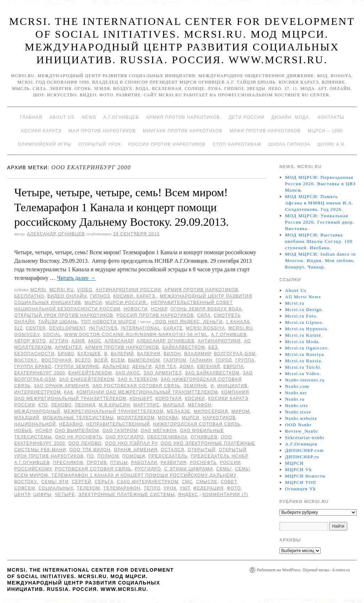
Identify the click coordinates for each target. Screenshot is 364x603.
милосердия (211, 411)
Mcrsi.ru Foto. (302, 316)
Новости (136, 309)
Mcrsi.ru (62, 290)
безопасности (34, 354)
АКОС (95, 341)
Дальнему (116, 367)
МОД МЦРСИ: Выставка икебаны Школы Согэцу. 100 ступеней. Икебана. (319, 241)
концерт (141, 399)
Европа (233, 367)
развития (174, 463)
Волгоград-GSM (235, 354)
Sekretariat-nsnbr (305, 437)
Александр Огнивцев (56, 234)
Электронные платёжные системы (127, 495)
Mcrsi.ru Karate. (304, 335)
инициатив (232, 386)
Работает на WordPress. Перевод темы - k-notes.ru (303, 570)
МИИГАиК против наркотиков (183, 131)
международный (37, 411)
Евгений (209, 367)
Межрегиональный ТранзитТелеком (114, 411)
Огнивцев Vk (301, 489)
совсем (25, 488)
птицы (119, 463)
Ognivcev (27, 335)
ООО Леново (85, 443)
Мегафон (200, 405)
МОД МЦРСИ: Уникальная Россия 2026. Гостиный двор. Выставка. (320, 222)
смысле (207, 482)
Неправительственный (118, 424)
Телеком (89, 488)
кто (43, 405)
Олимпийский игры (45, 144)
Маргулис (147, 405)
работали (144, 463)
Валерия (149, 354)
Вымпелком (144, 360)
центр (22, 495)
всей (101, 360)
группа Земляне (77, 367)
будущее (89, 354)
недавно (71, 424)
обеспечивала (167, 437)
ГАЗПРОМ (175, 360)
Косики (195, 399)
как (69, 392)
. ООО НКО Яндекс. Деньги (187, 322)
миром (241, 411)
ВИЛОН (173, 354)
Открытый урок (100, 144)
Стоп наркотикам (237, 144)
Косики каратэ (41, 131)
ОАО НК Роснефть (79, 437)
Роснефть (203, 463)
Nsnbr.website (301, 418)
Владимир (197, 354)
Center (36, 328)
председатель (168, 456)
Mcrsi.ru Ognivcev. (307, 348)
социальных (56, 488)
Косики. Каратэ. (135, 296)
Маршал (174, 405)
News (89, 117)
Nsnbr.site (297, 405)
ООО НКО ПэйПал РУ (131, 443)
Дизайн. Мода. (291, 117)
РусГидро (148, 469)
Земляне (195, 386)
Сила (204, 315)
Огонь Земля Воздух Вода (206, 309)
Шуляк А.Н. (332, 144)
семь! (224, 469)
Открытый (202, 450)
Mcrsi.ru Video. (303, 373)
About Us (62, 117)
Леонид (85, 405)
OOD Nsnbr (298, 425)
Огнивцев (204, 437)
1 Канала (238, 322)
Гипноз (100, 296)
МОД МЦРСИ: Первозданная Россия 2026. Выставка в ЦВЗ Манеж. (320, 184)
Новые (23, 431)
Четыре (65, 495)
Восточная (57, 360)
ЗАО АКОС (128, 373)
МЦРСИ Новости (305, 476)
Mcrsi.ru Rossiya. (305, 354)
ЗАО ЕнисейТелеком (87, 379)
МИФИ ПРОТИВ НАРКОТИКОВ (265, 131)
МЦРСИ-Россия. (127, 303)
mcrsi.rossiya (205, 328)
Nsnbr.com (297, 386)
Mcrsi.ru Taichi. (304, 367)
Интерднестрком (38, 392)
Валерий (122, 354)
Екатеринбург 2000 (40, 373)
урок (170, 488)
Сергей (82, 482)
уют (185, 488)
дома (187, 367)
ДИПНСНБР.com (304, 450)
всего (83, 360)
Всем (118, 360)
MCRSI (38, 290)
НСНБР (159, 309)
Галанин (201, 360)
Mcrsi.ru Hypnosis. (307, 329)
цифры (42, 495)
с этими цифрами (189, 469)
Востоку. (26, 360)
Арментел (68, 347)
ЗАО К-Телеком (138, 379)
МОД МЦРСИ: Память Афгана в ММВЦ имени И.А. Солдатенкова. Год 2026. (319, 203)
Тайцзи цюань (58, 322)
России (231, 463)
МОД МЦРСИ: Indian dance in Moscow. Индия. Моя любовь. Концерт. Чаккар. (321, 260)
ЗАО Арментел (163, 373)
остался (172, 450)
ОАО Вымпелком (77, 431)
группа (245, 360)
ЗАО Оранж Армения (61, 386)
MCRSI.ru (240, 328)
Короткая (168, 399)
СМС (187, 482)
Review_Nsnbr (302, 431)
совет (229, 482)
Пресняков (68, 463)
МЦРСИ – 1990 (325, 131)
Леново (61, 405)
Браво (66, 354)
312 (18, 328)
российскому (33, 469)
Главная (31, 117)
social (52, 335)
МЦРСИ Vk (299, 469)
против (97, 463)
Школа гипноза (289, 144)
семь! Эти (55, 482)
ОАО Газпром (120, 431)
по (91, 456)
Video (85, 290)
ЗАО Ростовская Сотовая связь (136, 386)
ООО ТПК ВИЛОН (90, 450)
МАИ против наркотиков (102, 131)
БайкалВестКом (184, 347)
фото (234, 488)
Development (67, 328)
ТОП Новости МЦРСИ (109, 322)
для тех (166, 367)
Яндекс (188, 495)
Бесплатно (29, 296)
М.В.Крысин (114, 405)
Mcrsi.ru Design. (304, 309)
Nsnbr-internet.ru (305, 380)
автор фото (30, 341)
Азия (78, 341)
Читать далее (76, 278)
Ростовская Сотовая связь (93, 469)
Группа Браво (33, 367)
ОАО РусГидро (125, 437)
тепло (152, 488)
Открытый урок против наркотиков (64, 315)
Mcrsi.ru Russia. (304, 361)
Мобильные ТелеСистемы (78, 418)
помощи (134, 456)
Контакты (331, 117)
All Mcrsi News (303, 297)
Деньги (142, 367)
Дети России (247, 117)
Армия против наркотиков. (184, 117)
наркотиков (219, 418)
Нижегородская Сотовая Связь (197, 424)
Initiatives (103, 328)
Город (224, 360)
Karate (173, 328)
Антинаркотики (219, 341)
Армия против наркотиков (201, 290)
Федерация (208, 488)
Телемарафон (122, 488)
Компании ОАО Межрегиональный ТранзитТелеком (147, 392)
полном (108, 456)
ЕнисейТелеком (90, 373)
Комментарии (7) (225, 495)
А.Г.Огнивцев (121, 117)
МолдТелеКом (136, 418)
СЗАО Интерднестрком (148, 482)
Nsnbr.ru (295, 399)
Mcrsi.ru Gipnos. (304, 322)
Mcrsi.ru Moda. (303, 341)
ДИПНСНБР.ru (302, 457)
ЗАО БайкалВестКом (212, 373)
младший (27, 418)
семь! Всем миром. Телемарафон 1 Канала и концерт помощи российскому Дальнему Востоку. (132, 475)
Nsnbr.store (298, 412)
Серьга (104, 482)
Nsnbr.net (296, 393)
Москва (168, 418)
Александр (119, 341)
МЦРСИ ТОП (301, 482)
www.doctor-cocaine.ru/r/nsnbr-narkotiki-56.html (136, 335)
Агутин (59, 341)
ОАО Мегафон (159, 431)
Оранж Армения (136, 450)
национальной (35, 424)
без (213, 347)
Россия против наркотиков (167, 144)
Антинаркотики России (128, 290)
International (141, 328)
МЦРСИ (93, 303)
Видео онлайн (67, 296)
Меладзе (179, 411)
